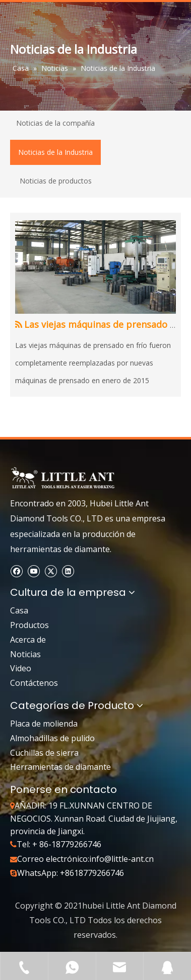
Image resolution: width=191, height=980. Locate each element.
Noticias (25, 654)
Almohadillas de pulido (52, 738)
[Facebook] (16, 570)
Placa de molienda (44, 724)
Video (21, 668)
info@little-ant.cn (121, 859)
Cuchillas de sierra (44, 753)
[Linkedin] (68, 570)
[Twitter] (51, 570)
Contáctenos (34, 683)
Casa (19, 610)
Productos (29, 625)
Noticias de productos (56, 181)
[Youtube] (34, 570)
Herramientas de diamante (60, 767)
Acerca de (28, 640)
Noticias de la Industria (55, 152)
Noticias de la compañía (55, 123)
